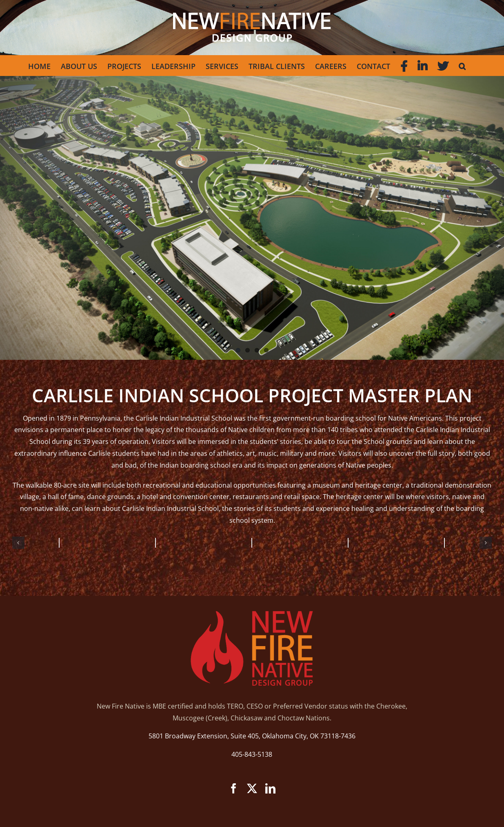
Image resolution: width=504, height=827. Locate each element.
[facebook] (234, 788)
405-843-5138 (252, 754)
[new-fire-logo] (252, 614)
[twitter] (252, 788)
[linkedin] (270, 788)
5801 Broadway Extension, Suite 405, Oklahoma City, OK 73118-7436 (252, 736)
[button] (462, 65)
